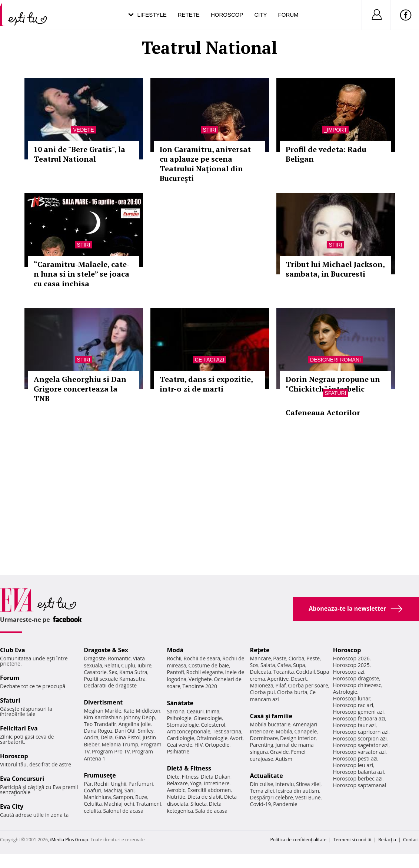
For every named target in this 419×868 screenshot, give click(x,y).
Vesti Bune (308, 797)
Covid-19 (261, 804)
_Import (336, 130)
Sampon (123, 797)
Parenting (262, 745)
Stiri (210, 130)
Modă (175, 650)
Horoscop (227, 15)
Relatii (112, 665)
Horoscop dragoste (356, 678)
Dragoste (95, 658)
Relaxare (177, 783)
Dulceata (261, 672)
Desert (299, 679)
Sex (113, 672)
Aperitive (278, 679)
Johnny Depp (139, 717)
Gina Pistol (128, 737)
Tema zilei (262, 791)
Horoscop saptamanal (360, 785)
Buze (141, 797)
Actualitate (267, 776)
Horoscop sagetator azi (361, 745)
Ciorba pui (262, 692)
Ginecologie (208, 718)
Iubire (144, 665)
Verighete (200, 679)
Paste (280, 658)
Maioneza (262, 685)
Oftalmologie (212, 738)
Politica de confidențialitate (298, 840)
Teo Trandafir (100, 724)
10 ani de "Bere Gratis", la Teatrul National (79, 154)
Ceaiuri (195, 711)
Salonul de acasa (123, 811)
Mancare (261, 658)
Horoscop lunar (352, 698)
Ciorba (297, 658)
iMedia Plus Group (69, 840)
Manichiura (97, 797)
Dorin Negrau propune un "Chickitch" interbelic (333, 384)
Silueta (199, 804)
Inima (212, 711)
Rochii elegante (205, 672)
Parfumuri (141, 784)
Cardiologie (180, 738)
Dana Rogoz (98, 731)
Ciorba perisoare (308, 685)
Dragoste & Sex (106, 650)
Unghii (119, 784)
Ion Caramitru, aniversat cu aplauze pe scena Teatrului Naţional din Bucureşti (205, 164)
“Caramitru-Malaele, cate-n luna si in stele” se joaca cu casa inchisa (82, 274)
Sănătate (180, 703)
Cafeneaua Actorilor (323, 412)
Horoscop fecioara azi (359, 718)
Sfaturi (335, 393)
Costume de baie (209, 665)
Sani (130, 790)
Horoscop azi (349, 672)
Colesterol (213, 725)
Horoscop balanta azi (358, 772)
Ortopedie (217, 745)
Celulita (93, 804)
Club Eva (13, 650)
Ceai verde (179, 745)
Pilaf (280, 685)
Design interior (298, 738)
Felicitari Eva (19, 728)
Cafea (284, 665)
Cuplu (128, 665)
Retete (189, 15)
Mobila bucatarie (270, 724)
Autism (284, 759)
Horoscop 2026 (351, 658)
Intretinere (217, 783)
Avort (236, 738)
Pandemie (285, 804)
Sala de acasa (211, 811)
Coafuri (93, 790)
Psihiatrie (178, 751)
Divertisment (103, 702)
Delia (107, 737)
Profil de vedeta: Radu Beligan (326, 154)
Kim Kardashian (103, 717)
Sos (254, 665)
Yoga (196, 783)
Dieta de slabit (205, 797)
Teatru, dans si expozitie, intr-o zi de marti (206, 384)
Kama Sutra (133, 672)
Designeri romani (335, 360)
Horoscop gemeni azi (358, 712)
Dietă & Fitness (189, 768)
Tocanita (284, 672)
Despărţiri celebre (272, 797)
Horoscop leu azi (353, 765)
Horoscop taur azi (354, 725)
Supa (299, 665)
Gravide (280, 752)
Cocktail (305, 672)
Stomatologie (183, 725)
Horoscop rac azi (353, 705)
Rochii (101, 784)
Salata (268, 665)
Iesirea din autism (297, 791)
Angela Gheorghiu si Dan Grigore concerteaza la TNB (80, 389)
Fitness (190, 777)
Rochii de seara (202, 658)
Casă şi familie (271, 716)
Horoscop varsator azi (359, 752)
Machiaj (113, 790)
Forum (288, 15)
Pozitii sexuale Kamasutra (115, 679)
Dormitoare (264, 738)
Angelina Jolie (135, 724)
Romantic (119, 658)
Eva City (12, 806)
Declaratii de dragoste (110, 685)
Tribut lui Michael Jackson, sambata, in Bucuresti (335, 269)
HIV (199, 745)
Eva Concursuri (22, 779)
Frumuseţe (100, 775)
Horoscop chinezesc (357, 685)
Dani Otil (125, 731)
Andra (91, 737)
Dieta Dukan (216, 777)
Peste (313, 658)
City (260, 15)
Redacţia (387, 840)
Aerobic (176, 790)
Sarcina (176, 711)
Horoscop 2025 (351, 665)
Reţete (260, 650)
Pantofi (175, 672)
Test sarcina (227, 731)
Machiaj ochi (119, 804)
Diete (173, 777)
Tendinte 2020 (200, 686)
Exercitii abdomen (209, 790)
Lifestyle (152, 15)
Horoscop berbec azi (358, 778)
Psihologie (179, 718)
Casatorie (95, 672)
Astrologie (345, 692)
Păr (88, 784)
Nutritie (176, 797)
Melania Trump (120, 744)
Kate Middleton (142, 711)
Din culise (262, 784)
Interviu (285, 784)
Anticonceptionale (189, 731)
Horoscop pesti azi (355, 758)
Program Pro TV (111, 751)
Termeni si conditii (353, 840)
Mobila (284, 731)
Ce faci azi (209, 360)
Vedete (83, 130)
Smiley (146, 731)
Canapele (305, 731)
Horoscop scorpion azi (360, 738)
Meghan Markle (103, 711)
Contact (411, 840)
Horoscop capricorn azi (361, 732)
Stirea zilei (308, 784)
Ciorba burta (292, 692)
